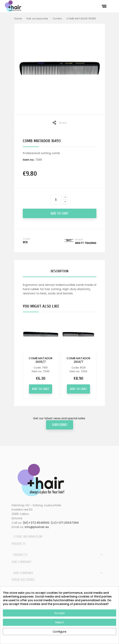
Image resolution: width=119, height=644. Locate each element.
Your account (23, 580)
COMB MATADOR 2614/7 (78, 360)
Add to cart (60, 213)
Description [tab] (60, 271)
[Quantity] (56, 200)
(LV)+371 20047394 (65, 523)
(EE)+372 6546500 (36, 523)
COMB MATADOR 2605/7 (41, 360)
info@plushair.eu (37, 527)
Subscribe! (60, 425)
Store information (28, 537)
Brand (79, 239)
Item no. (29, 160)
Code (26, 239)
